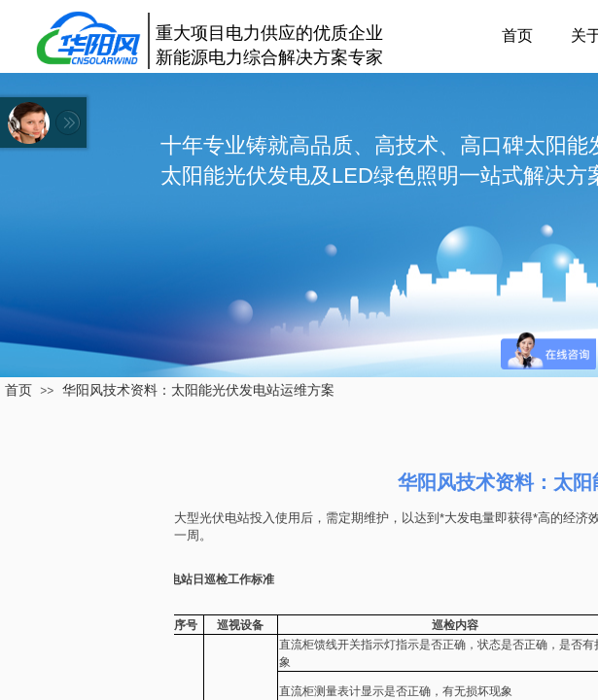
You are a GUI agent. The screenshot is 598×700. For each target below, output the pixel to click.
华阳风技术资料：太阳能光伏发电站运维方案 (198, 390)
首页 (517, 35)
